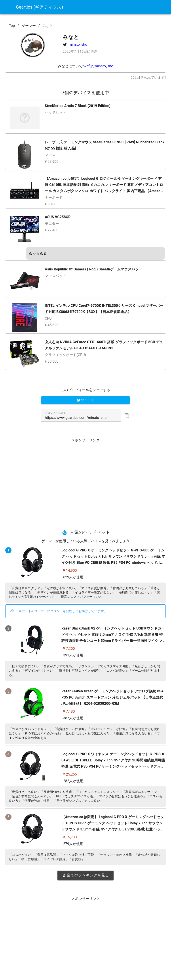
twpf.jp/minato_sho (98, 66)
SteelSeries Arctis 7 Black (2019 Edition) (78, 106)
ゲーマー (29, 26)
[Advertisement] (85, 476)
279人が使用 (73, 844)
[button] (127, 416)
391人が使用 (73, 655)
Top (12, 26)
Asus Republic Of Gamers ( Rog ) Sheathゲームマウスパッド (94, 269)
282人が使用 (73, 781)
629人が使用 (73, 577)
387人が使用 (73, 718)
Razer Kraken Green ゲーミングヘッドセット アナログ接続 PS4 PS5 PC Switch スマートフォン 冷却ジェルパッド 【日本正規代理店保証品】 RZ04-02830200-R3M (112, 697)
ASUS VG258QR (58, 217)
